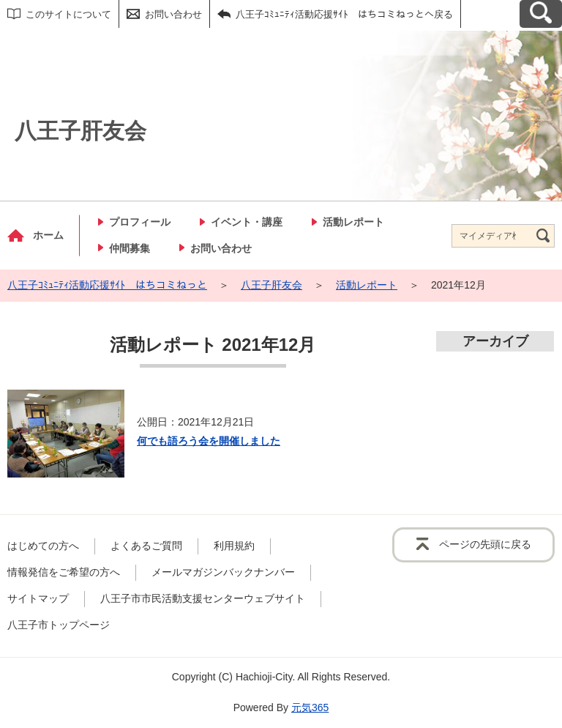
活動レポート (353, 222)
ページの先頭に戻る (485, 544)
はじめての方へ (43, 546)
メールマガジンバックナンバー (223, 572)
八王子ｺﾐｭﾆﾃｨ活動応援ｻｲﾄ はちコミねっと (107, 285)
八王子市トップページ (59, 625)
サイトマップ (38, 598)
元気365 (310, 707)
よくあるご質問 (146, 546)
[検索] (543, 236)
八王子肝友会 (271, 285)
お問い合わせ (173, 14)
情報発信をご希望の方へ (64, 572)
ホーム (48, 235)
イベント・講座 (247, 222)
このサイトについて (68, 14)
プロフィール (140, 222)
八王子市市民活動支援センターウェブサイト (203, 598)
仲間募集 (130, 248)
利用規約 (234, 546)
